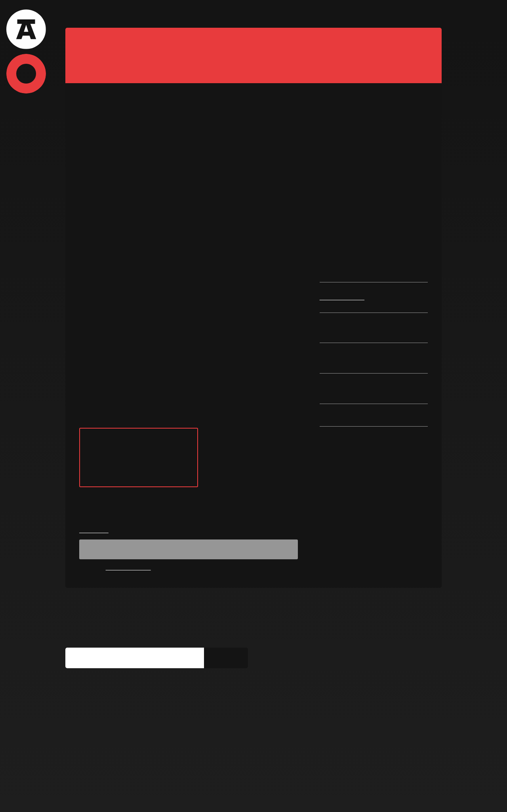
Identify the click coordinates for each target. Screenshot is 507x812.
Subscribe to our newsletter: (112, 680)
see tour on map (139, 502)
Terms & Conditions (90, 797)
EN (434, 14)
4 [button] (264, 234)
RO (420, 14)
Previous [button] (79, 163)
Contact (231, 14)
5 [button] (274, 234)
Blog (168, 14)
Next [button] (428, 163)
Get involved (170, 797)
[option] (253, 162)
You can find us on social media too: (124, 732)
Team (197, 14)
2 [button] (243, 234)
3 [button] (253, 234)
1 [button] (233, 234)
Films (138, 14)
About (76, 14)
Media (134, 797)
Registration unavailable (188, 593)
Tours (107, 14)
